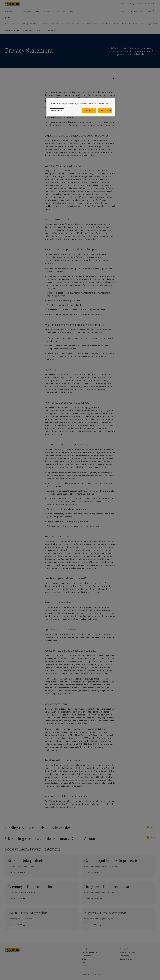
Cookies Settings (57, 111)
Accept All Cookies (105, 111)
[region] (81, 107)
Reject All (89, 111)
